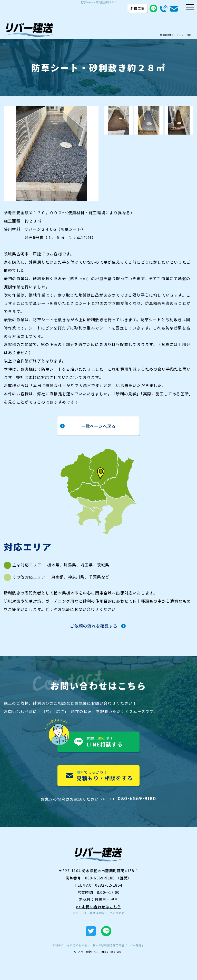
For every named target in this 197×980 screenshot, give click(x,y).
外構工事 (138, 8)
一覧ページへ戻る (98, 426)
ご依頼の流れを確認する (94, 626)
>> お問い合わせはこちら (99, 907)
